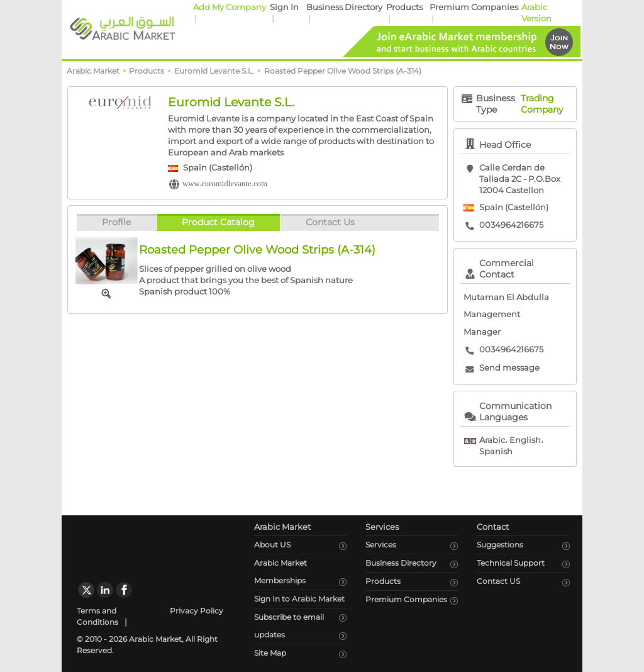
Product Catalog (218, 222)
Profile (116, 222)
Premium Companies (474, 7)
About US (272, 545)
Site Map (270, 653)
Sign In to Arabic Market (299, 599)
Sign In (284, 7)
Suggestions (500, 545)
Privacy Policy (197, 611)
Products (404, 7)
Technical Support (511, 563)
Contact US (498, 581)
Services (381, 545)
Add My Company (230, 7)
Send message (509, 368)
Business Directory (344, 7)
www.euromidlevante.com (225, 184)
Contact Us (330, 222)
